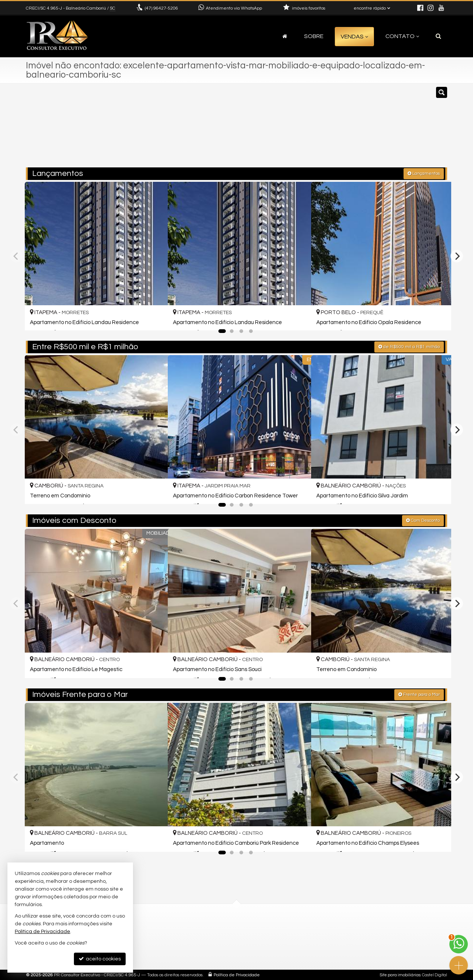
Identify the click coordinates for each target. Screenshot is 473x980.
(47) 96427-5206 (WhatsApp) (248, 928)
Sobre (314, 36)
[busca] (438, 36)
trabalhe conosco (235, 955)
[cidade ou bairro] (304, 129)
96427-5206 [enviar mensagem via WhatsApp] (161, 8)
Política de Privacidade (237, 974)
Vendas (354, 37)
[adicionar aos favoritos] (154, 317)
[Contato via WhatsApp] (459, 944)
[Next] (457, 255)
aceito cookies (100, 959)
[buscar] (360, 129)
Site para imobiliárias (400, 974)
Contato (402, 36)
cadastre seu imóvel (239, 946)
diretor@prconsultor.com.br (247, 937)
